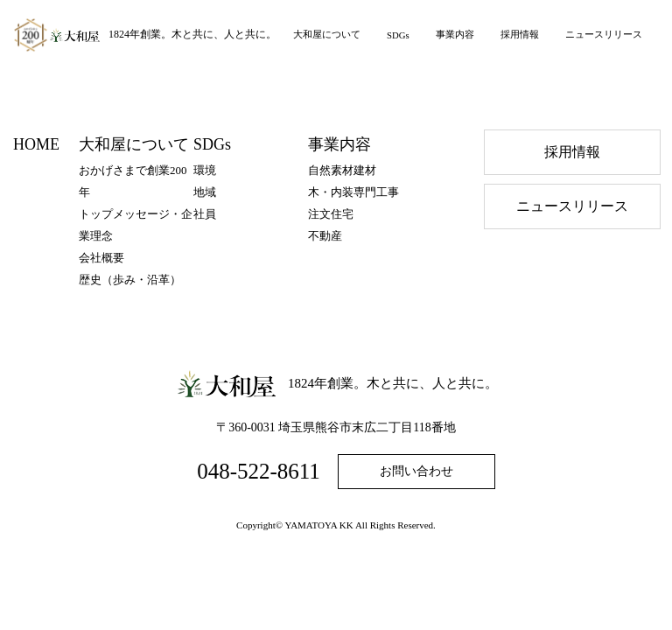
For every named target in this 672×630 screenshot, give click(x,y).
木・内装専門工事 (353, 192)
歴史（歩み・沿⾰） (130, 280)
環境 (205, 170)
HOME (36, 144)
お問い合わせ (416, 471)
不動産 (325, 236)
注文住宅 (331, 214)
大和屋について (327, 34)
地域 (205, 192)
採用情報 (520, 34)
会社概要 (101, 258)
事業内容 (455, 34)
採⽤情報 (572, 152)
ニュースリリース (604, 34)
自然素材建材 (342, 170)
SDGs (398, 35)
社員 (205, 214)
